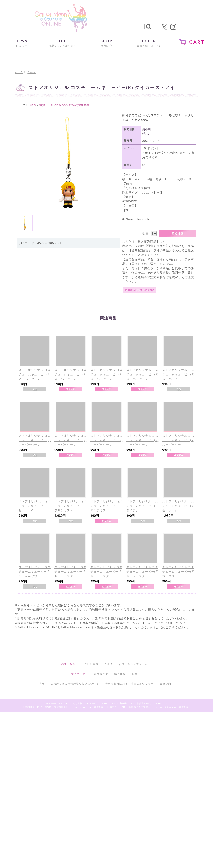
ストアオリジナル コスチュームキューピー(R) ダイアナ (142, 506)
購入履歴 (120, 674)
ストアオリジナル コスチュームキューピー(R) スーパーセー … (35, 374)
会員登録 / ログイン (149, 43)
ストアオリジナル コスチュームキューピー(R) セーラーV (35, 506)
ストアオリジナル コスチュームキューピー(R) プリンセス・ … (70, 506)
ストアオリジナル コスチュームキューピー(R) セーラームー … (178, 506)
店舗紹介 (106, 43)
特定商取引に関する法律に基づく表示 (129, 684)
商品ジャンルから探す (63, 43)
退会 (135, 674)
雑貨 (42, 105)
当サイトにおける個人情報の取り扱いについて (69, 684)
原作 (33, 105)
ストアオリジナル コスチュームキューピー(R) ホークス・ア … (178, 572)
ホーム (19, 72)
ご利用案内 (91, 664)
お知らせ (21, 43)
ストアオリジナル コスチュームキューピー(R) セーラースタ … (70, 572)
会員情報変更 (100, 674)
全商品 (31, 72)
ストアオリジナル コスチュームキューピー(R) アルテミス (106, 506)
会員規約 (165, 684)
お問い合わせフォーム (133, 664)
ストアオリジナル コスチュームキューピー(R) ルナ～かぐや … (35, 572)
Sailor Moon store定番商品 (69, 105)
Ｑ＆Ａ (109, 664)
